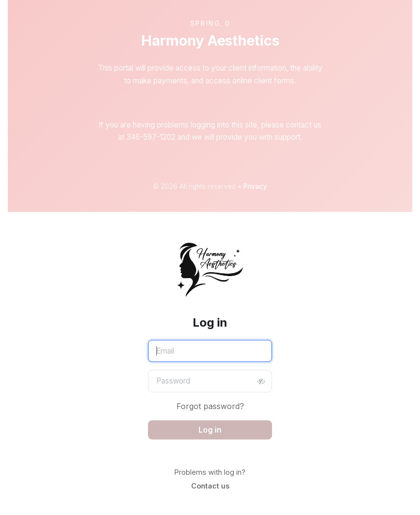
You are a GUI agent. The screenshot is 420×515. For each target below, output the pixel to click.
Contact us (210, 486)
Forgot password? (210, 406)
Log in (210, 430)
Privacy (255, 186)
